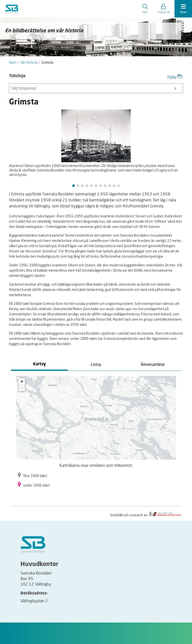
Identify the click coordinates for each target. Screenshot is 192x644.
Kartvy (39, 364)
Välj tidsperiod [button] (93, 88)
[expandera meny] (183, 9)
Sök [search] (145, 9)
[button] (164, 9)
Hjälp (175, 76)
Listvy (96, 364)
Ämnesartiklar (153, 364)
